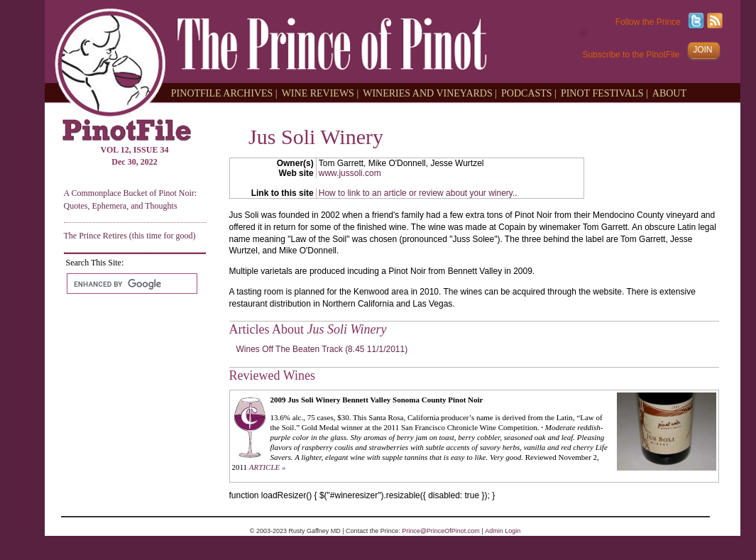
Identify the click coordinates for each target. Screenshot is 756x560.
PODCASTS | (529, 93)
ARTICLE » (268, 467)
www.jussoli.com (350, 173)
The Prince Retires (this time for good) (130, 236)
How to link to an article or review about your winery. (417, 193)
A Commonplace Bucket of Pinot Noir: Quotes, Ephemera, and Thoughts (131, 199)
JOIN (702, 50)
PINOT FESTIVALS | (604, 93)
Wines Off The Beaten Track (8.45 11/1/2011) (322, 349)
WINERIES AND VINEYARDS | (430, 93)
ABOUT (669, 93)
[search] (131, 284)
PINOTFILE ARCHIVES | (224, 93)
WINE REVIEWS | (321, 93)
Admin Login (503, 531)
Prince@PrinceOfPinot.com (441, 531)
